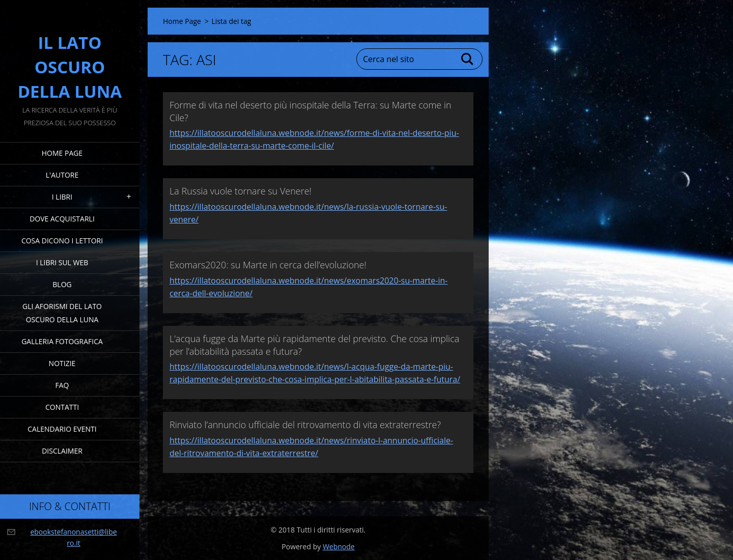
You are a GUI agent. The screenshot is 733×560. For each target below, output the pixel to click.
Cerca (468, 59)
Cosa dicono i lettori (62, 241)
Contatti (62, 407)
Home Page (62, 153)
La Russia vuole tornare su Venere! (241, 191)
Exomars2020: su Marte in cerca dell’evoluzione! (268, 265)
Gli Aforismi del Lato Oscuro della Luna (62, 313)
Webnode (339, 547)
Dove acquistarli (62, 219)
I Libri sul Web (62, 262)
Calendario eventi (62, 429)
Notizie (62, 363)
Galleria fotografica (62, 341)
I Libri (62, 197)
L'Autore (62, 175)
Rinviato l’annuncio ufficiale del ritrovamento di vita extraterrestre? (305, 425)
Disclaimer (62, 451)
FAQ (62, 385)
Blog (62, 284)
